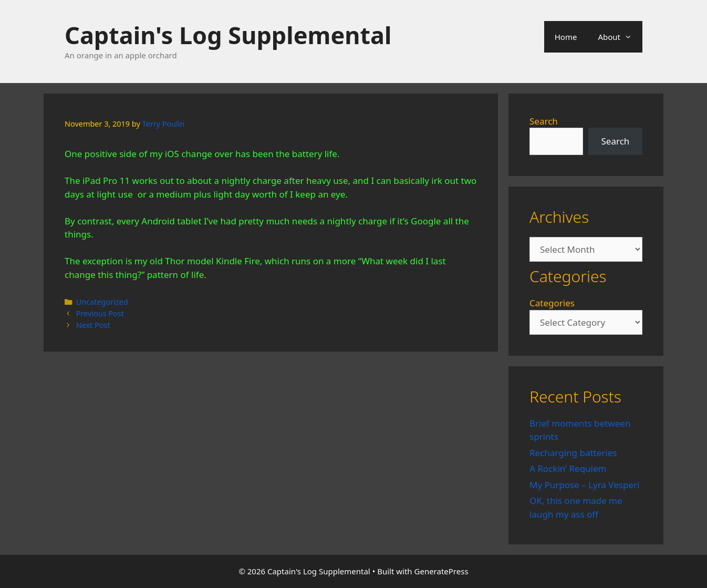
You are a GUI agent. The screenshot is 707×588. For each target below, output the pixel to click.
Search (544, 121)
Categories (552, 303)
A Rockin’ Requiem (568, 468)
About (620, 37)
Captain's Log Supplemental (228, 35)
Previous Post (100, 313)
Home (566, 37)
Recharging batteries (573, 453)
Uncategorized (102, 302)
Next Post (93, 325)
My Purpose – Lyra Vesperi (584, 485)
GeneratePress (441, 571)
